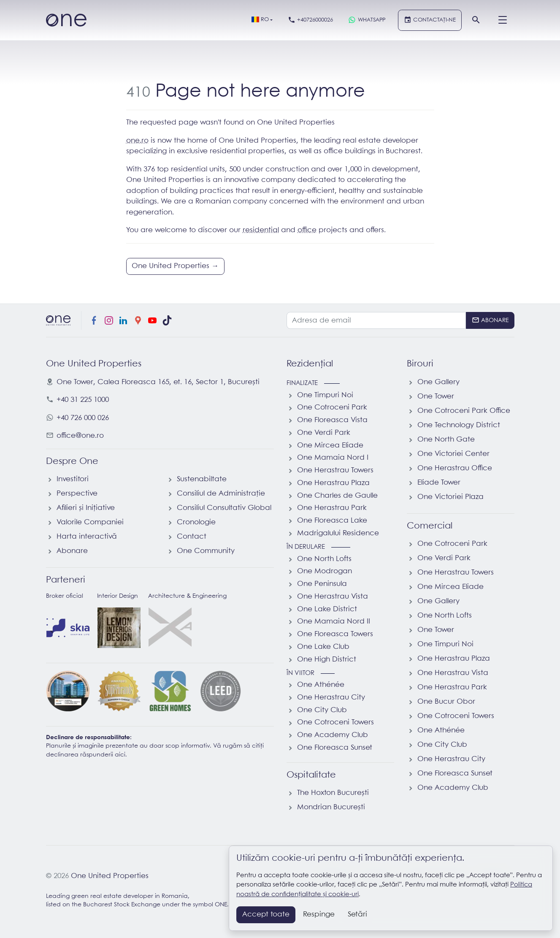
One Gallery (438, 382)
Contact (192, 537)
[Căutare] (476, 20)
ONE (221, 905)
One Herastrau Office (455, 468)
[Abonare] (490, 320)
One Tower (436, 397)
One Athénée (321, 685)
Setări (357, 915)
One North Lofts (324, 559)
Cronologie (196, 522)
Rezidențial (310, 364)
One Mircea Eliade (330, 446)
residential (261, 230)
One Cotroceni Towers (335, 722)
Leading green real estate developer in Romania (117, 896)
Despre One (72, 461)
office (307, 230)
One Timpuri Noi (325, 395)
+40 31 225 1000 (83, 400)
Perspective (77, 494)
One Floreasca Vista (332, 420)
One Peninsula (322, 584)
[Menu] (503, 20)
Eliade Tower (439, 483)
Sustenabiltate (202, 479)
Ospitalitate (311, 775)
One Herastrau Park (332, 508)
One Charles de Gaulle (337, 496)
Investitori (73, 479)
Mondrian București (331, 807)
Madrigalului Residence (338, 533)
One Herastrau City (331, 698)
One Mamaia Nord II (334, 622)
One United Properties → (175, 266)
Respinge (319, 915)
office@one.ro (80, 436)
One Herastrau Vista (333, 597)
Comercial (430, 526)
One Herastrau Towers (335, 470)
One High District (327, 660)
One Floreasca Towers (335, 634)
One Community (206, 551)
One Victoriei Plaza (450, 497)
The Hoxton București (333, 793)
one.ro (137, 141)
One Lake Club (323, 647)
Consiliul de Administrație (221, 494)
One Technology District (459, 425)
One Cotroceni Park (332, 408)
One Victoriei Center (453, 454)
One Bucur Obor (446, 702)
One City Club (322, 710)
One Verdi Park (324, 433)
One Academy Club (333, 735)
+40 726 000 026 (83, 418)
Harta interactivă (87, 537)
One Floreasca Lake (332, 521)
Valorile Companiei (90, 522)
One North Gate (446, 440)
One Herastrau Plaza (333, 483)
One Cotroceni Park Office (464, 411)
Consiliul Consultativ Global (224, 508)
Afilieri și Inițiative (86, 508)
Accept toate (266, 915)
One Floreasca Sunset (335, 748)
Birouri (420, 364)
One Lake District (327, 609)
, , (158, 382)
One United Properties (110, 876)
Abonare (72, 551)
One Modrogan (325, 571)
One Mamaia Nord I (333, 458)
